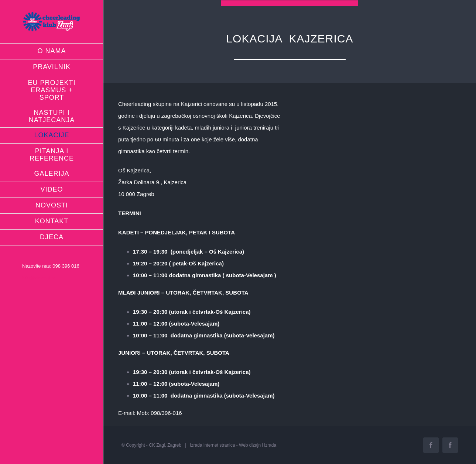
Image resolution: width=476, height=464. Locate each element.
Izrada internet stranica (212, 445)
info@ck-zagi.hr (39, 278)
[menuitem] (52, 51)
